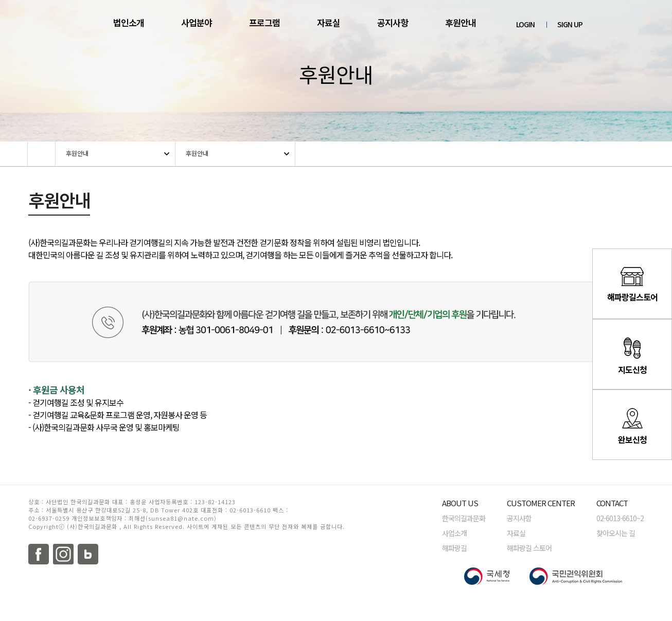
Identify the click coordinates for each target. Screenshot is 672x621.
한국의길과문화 (464, 518)
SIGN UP (570, 24)
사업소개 (454, 533)
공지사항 (393, 22)
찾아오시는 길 (616, 533)
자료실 (329, 22)
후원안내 (461, 22)
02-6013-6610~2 (620, 518)
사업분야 (197, 22)
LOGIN (525, 24)
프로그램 (264, 22)
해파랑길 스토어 (529, 548)
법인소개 (129, 22)
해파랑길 (454, 548)
